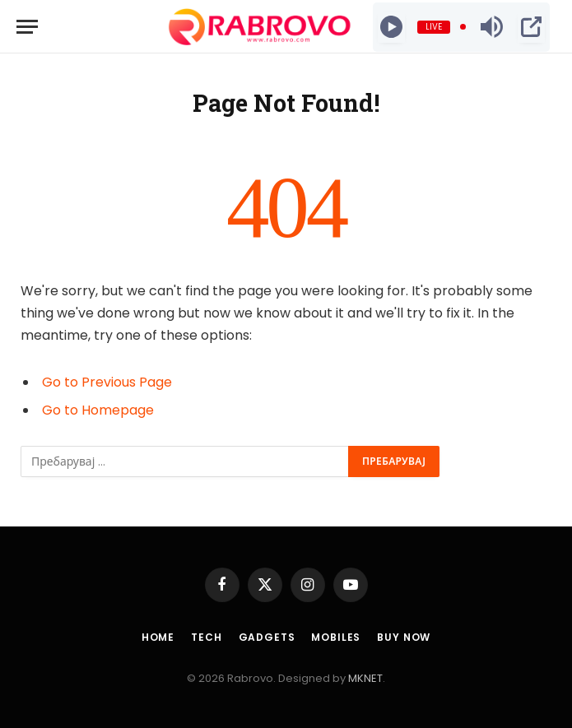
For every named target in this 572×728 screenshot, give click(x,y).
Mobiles (336, 637)
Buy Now (404, 637)
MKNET (365, 678)
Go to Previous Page (107, 382)
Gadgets (267, 637)
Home (158, 637)
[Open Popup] (531, 27)
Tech (206, 637)
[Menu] (27, 27)
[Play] (391, 27)
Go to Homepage (98, 410)
